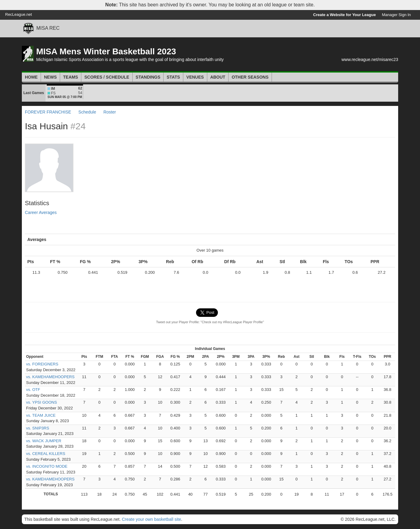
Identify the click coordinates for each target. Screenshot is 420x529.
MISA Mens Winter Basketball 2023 (106, 51)
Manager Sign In (396, 15)
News (50, 77)
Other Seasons (250, 77)
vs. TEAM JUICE (41, 415)
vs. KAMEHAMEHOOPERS (50, 377)
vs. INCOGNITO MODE (47, 466)
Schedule (87, 112)
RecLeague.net (19, 14)
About (218, 77)
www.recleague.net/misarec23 (370, 59)
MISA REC (48, 28)
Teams (71, 77)
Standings (148, 77)
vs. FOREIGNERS (42, 364)
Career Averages (41, 212)
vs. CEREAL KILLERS (46, 454)
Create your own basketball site (151, 519)
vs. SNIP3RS (38, 428)
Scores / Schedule (107, 77)
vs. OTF (33, 390)
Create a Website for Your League (345, 15)
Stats (173, 77)
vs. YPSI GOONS (42, 402)
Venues (195, 77)
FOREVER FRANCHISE (48, 112)
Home (31, 77)
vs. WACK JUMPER (44, 441)
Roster (110, 112)
